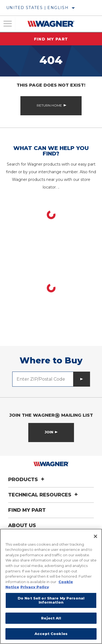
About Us (22, 525)
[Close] (95, 536)
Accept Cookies (51, 634)
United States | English (37, 8)
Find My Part (51, 39)
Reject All (51, 618)
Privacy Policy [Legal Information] (35, 587)
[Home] (51, 24)
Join (49, 432)
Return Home (49, 105)
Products (27, 480)
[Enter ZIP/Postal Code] (43, 379)
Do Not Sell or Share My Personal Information (51, 600)
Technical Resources (44, 495)
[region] (51, 586)
